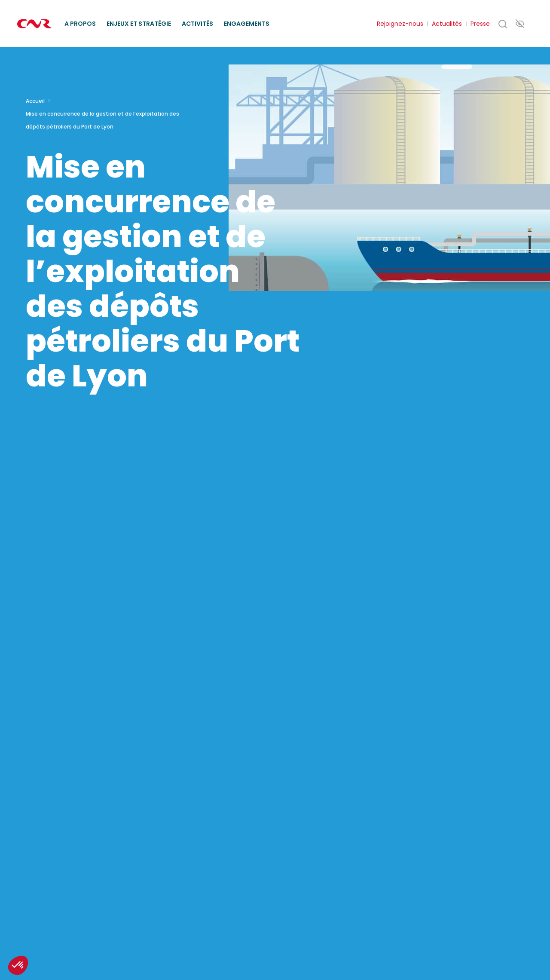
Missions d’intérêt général (162, 14)
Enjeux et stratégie (139, 24)
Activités (197, 24)
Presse (480, 24)
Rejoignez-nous (400, 24)
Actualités (447, 24)
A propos (80, 24)
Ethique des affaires (315, 14)
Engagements (247, 24)
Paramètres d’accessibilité (520, 23)
